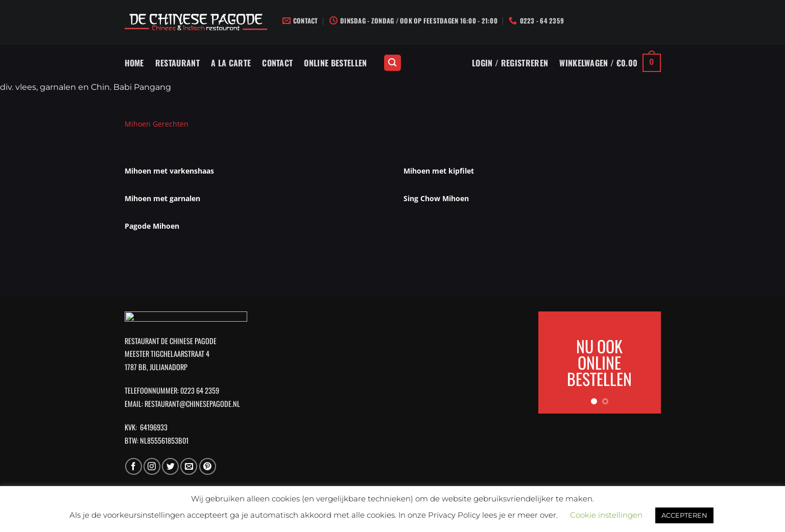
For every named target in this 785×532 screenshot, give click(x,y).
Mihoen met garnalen (162, 198)
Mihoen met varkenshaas (169, 171)
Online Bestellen (335, 63)
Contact (277, 63)
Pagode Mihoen (152, 226)
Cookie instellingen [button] (606, 515)
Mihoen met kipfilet (439, 171)
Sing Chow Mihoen (436, 198)
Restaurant (177, 63)
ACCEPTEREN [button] (684, 515)
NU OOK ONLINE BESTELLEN (599, 362)
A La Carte (231, 63)
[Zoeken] (393, 63)
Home (134, 63)
